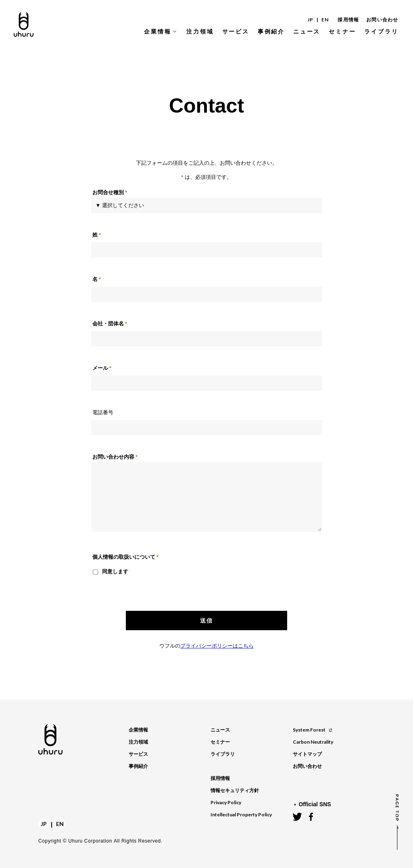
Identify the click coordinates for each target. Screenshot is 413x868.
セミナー (220, 742)
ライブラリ (223, 754)
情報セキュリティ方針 (235, 790)
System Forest (312, 730)
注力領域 (138, 742)
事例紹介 (138, 766)
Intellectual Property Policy (241, 815)
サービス (138, 754)
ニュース (220, 730)
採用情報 (348, 20)
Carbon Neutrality (313, 742)
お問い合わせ (382, 20)
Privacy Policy (226, 802)
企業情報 (138, 730)
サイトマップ (307, 754)
